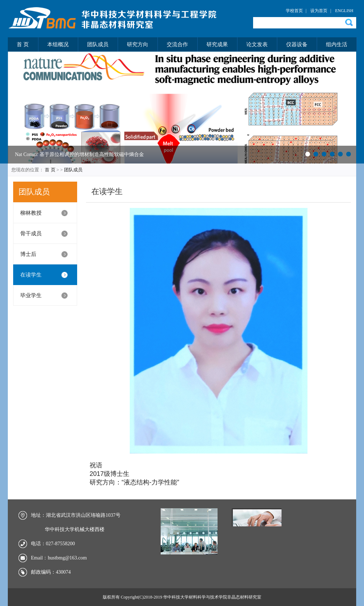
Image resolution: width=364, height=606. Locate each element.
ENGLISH (344, 11)
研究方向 (138, 44)
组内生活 (337, 44)
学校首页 (294, 11)
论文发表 (257, 44)
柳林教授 (31, 213)
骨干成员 (31, 234)
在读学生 (31, 275)
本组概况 (58, 44)
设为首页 (319, 11)
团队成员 (98, 44)
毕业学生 (31, 295)
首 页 (23, 44)
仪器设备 (297, 44)
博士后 (28, 254)
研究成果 (217, 44)
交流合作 (177, 44)
